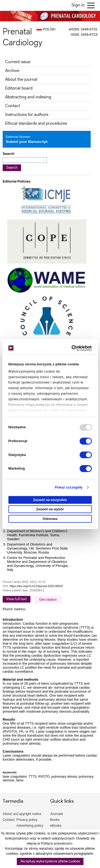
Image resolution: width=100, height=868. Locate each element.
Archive (12, 71)
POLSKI (46, 29)
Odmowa (50, 519)
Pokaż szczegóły (69, 488)
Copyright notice (29, 814)
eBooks (56, 825)
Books (55, 820)
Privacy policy (27, 820)
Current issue (18, 62)
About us (9, 814)
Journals (57, 814)
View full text (17, 599)
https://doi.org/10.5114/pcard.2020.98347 (36, 586)
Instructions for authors (27, 115)
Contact (13, 106)
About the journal (21, 80)
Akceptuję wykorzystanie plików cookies (50, 861)
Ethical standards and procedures (36, 124)
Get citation (48, 599)
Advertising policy (30, 825)
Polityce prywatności (57, 843)
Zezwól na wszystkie (50, 500)
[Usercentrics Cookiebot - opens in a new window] (70, 348)
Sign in (78, 5)
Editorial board (19, 88)
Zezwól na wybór (50, 509)
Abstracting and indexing (28, 97)
